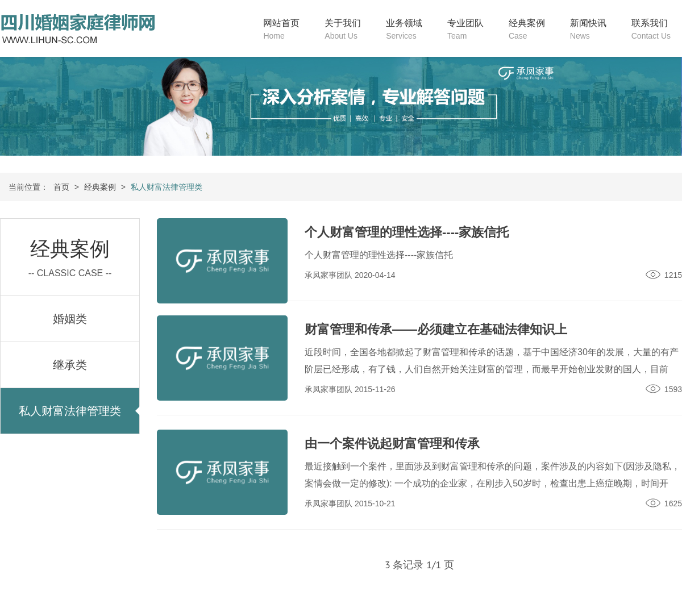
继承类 (70, 365)
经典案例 (100, 187)
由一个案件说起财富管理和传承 (392, 444)
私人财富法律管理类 (70, 411)
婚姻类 (70, 319)
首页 (61, 187)
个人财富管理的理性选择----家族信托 (407, 232)
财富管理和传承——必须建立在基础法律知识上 (436, 329)
